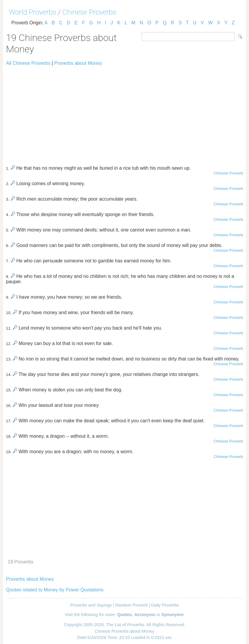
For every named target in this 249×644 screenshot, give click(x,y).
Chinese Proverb (228, 173)
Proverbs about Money (78, 63)
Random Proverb (131, 605)
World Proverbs (33, 12)
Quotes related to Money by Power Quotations (55, 590)
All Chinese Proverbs (28, 63)
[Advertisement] (124, 113)
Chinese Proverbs (89, 12)
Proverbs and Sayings (91, 605)
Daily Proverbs (165, 605)
